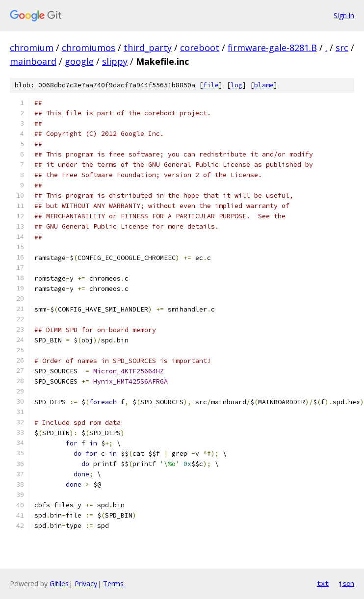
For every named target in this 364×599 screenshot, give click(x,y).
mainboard (33, 61)
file (211, 85)
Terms (113, 584)
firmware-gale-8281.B (272, 48)
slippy (115, 61)
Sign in (344, 15)
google (79, 61)
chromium (32, 48)
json (346, 583)
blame (264, 85)
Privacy (86, 584)
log (236, 85)
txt (323, 583)
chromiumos (89, 48)
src (342, 48)
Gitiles (59, 584)
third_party (148, 48)
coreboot (200, 48)
